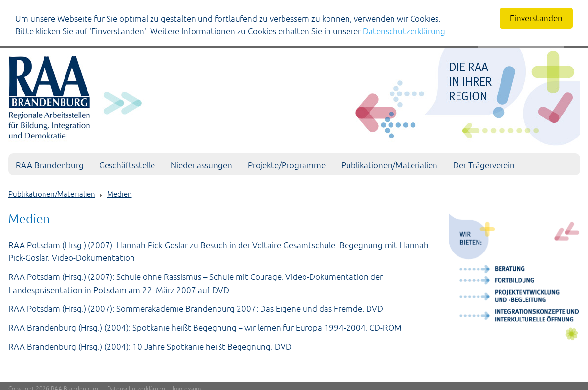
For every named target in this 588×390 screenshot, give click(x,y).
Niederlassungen (201, 165)
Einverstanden (536, 18)
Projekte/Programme (287, 165)
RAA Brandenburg (50, 165)
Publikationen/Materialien (389, 165)
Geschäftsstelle (127, 165)
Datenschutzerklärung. (405, 31)
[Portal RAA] (294, 95)
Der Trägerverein (484, 165)
